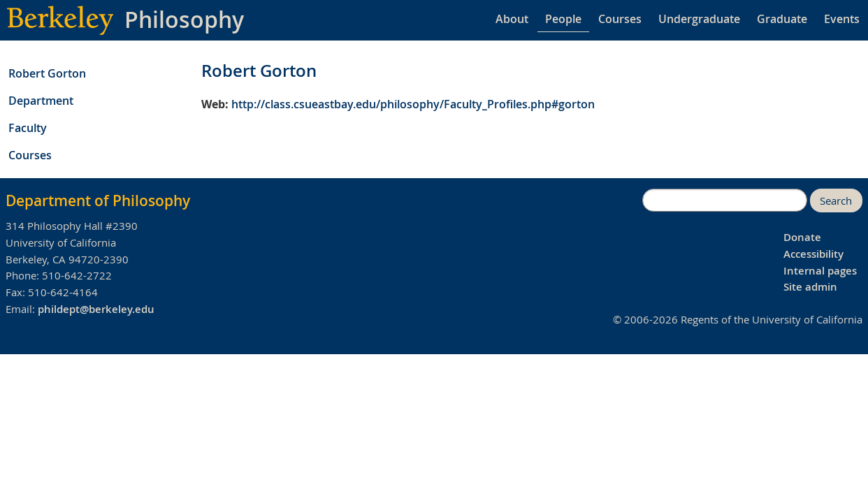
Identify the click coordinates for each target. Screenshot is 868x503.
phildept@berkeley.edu (96, 309)
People (563, 19)
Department (41, 101)
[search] (725, 201)
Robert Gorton (47, 73)
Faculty (28, 128)
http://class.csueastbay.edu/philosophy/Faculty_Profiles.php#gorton (413, 104)
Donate (802, 237)
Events (842, 19)
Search (836, 201)
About (512, 19)
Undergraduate (699, 19)
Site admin (810, 287)
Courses (620, 19)
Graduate (782, 19)
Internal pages (820, 271)
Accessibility (813, 254)
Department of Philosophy (98, 201)
